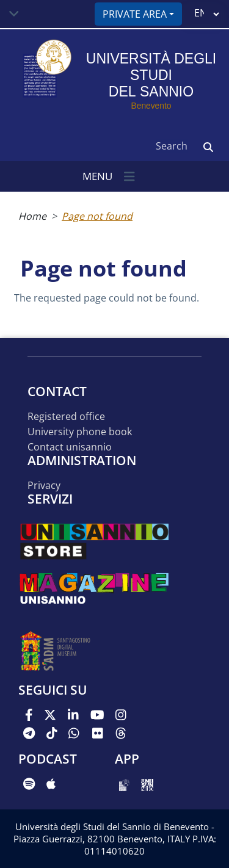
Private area (135, 14)
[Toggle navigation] (14, 14)
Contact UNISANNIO (70, 447)
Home (32, 216)
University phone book (80, 432)
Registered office (66, 417)
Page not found (97, 216)
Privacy (44, 486)
